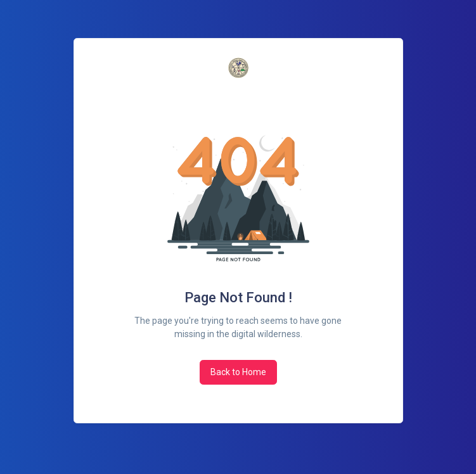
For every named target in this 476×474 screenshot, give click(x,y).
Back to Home (238, 372)
